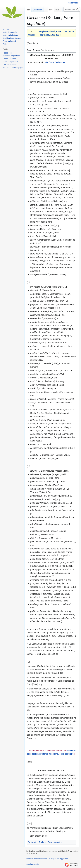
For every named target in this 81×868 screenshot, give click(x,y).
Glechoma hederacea (55, 62)
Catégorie (32, 842)
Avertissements (32, 864)
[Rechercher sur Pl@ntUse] (72, 9)
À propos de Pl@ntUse (58, 859)
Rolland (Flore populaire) (51, 842)
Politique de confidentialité (37, 859)
